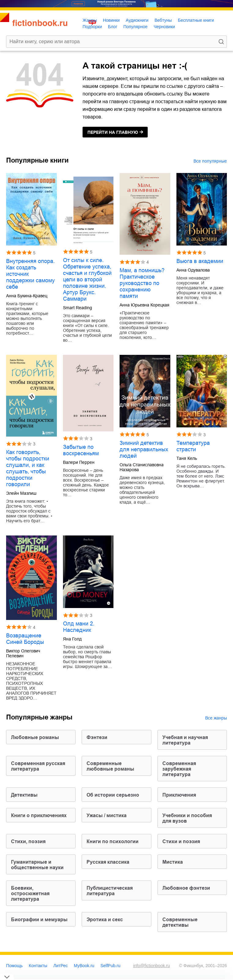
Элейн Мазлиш (21, 493)
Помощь (14, 966)
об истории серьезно (113, 795)
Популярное (136, 27)
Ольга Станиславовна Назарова (142, 467)
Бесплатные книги (196, 20)
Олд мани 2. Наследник (79, 627)
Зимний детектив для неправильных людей (144, 449)
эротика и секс (105, 920)
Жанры (90, 20)
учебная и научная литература (185, 740)
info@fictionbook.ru (151, 966)
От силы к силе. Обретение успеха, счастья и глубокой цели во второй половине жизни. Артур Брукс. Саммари (87, 280)
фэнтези (97, 737)
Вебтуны (163, 20)
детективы (24, 795)
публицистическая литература (110, 891)
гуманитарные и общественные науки (37, 865)
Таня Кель (187, 458)
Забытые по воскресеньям (81, 450)
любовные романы (35, 737)
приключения (179, 795)
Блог (113, 27)
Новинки (111, 20)
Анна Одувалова (193, 270)
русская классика (108, 862)
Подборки (92, 27)
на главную (113, 132)
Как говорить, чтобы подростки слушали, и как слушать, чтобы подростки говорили (28, 468)
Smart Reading (78, 308)
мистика (173, 862)
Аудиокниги (137, 20)
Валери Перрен (79, 462)
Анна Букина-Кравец (27, 296)
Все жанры (216, 718)
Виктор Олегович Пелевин (23, 653)
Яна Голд (72, 639)
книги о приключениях (39, 815)
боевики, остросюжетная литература (30, 894)
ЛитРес (61, 966)
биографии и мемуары (39, 920)
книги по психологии (113, 841)
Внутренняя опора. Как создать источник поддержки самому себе (30, 274)
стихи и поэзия (181, 841)
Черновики (164, 27)
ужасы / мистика (107, 815)
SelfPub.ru (110, 966)
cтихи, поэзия (28, 841)
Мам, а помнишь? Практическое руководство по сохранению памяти (142, 283)
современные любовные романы (110, 766)
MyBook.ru (84, 966)
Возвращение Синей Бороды (25, 639)
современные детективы (180, 922)
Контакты (38, 966)
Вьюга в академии (200, 261)
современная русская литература (38, 766)
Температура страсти (193, 446)
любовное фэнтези (186, 888)
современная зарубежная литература (179, 769)
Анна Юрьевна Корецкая (144, 305)
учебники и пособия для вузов (187, 818)
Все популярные (210, 161)
